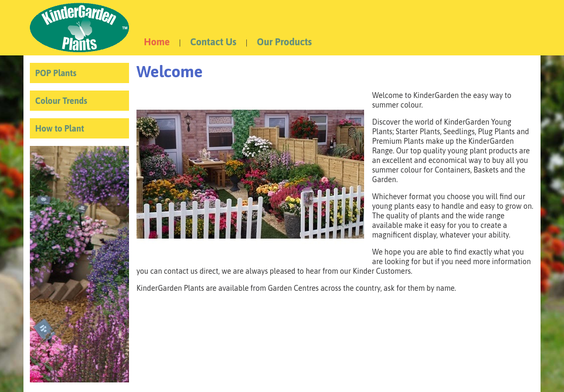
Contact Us (213, 42)
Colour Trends (61, 101)
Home (157, 42)
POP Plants (56, 73)
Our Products (284, 42)
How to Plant (60, 128)
